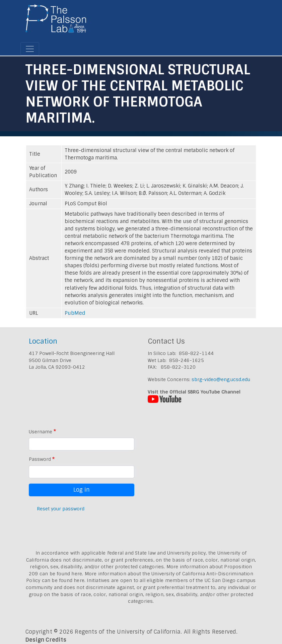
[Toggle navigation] (30, 49)
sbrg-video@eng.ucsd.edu (221, 379)
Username (41, 432)
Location (43, 341)
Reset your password (61, 509)
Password (40, 459)
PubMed (75, 313)
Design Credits (46, 640)
